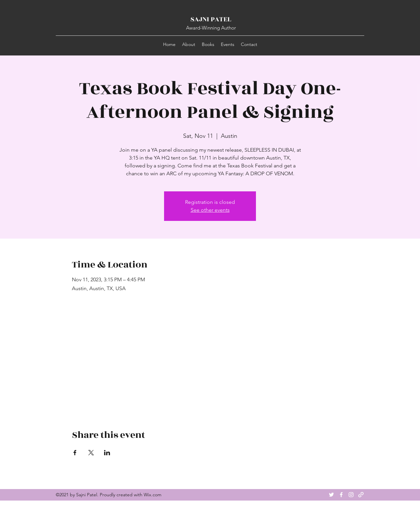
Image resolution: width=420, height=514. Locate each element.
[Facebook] (341, 495)
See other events (210, 210)
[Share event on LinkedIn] (107, 453)
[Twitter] (331, 495)
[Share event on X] (91, 453)
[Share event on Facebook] (75, 453)
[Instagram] (351, 495)
